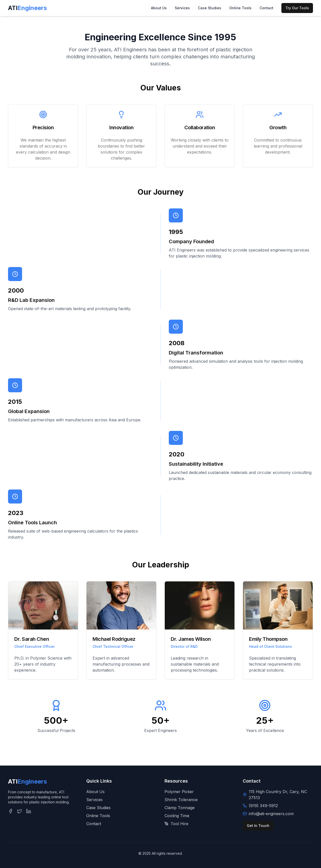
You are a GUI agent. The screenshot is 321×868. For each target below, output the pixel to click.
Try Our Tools (297, 8)
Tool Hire (176, 824)
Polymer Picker (179, 792)
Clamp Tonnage (180, 808)
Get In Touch (258, 826)
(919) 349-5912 (263, 806)
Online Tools (240, 8)
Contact (266, 8)
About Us (159, 8)
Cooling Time (177, 816)
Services (182, 8)
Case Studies (210, 8)
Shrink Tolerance (181, 800)
